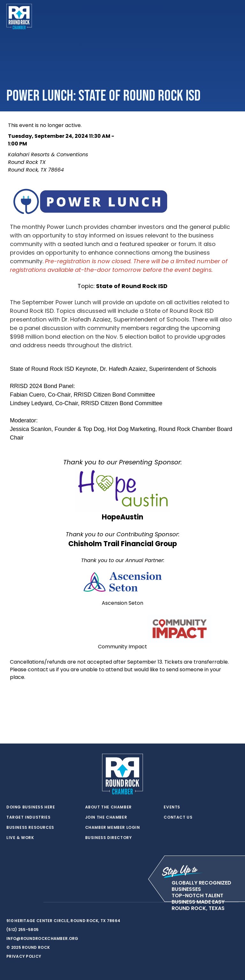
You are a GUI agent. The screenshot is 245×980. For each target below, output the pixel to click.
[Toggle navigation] (234, 17)
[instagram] (35, 902)
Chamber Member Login (113, 828)
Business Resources (30, 828)
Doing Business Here (31, 807)
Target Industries (28, 817)
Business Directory (109, 838)
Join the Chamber (106, 817)
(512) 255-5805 (22, 930)
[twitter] (10, 902)
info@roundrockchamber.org (42, 938)
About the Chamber (108, 807)
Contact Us (178, 817)
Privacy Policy (24, 956)
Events (172, 807)
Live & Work (20, 838)
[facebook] (22, 902)
